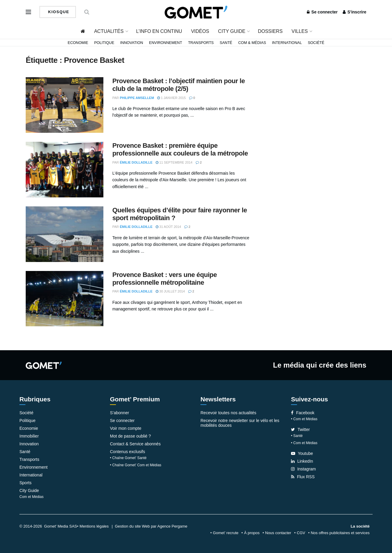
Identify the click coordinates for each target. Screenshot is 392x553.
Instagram (303, 469)
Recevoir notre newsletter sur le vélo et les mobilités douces (240, 423)
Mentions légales (94, 526)
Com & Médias (252, 43)
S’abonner (120, 413)
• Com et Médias (304, 419)
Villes (300, 31)
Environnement (166, 43)
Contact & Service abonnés (135, 444)
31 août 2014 (168, 227)
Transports (201, 43)
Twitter (300, 429)
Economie (78, 43)
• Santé (297, 436)
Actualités (109, 31)
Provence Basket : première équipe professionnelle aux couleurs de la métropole (180, 149)
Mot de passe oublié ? (130, 436)
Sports (25, 483)
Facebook (303, 413)
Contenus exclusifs (128, 452)
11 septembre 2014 (174, 162)
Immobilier (29, 436)
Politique (104, 43)
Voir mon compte (126, 428)
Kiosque (58, 12)
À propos (252, 533)
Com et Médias (32, 497)
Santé (226, 43)
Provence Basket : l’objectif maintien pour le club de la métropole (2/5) (179, 85)
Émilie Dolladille (136, 162)
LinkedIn (302, 461)
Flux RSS (303, 477)
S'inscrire (355, 12)
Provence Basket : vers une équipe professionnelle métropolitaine (165, 279)
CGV (301, 533)
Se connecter (322, 12)
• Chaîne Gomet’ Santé (128, 458)
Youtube (302, 453)
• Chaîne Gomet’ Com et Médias (136, 465)
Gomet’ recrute (226, 533)
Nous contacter (278, 533)
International (287, 43)
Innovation (132, 43)
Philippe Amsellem (137, 98)
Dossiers (270, 31)
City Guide (232, 31)
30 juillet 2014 (170, 291)
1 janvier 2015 (171, 98)
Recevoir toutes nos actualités (228, 413)
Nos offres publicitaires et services (340, 533)
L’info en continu (159, 31)
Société (316, 43)
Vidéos (200, 31)
